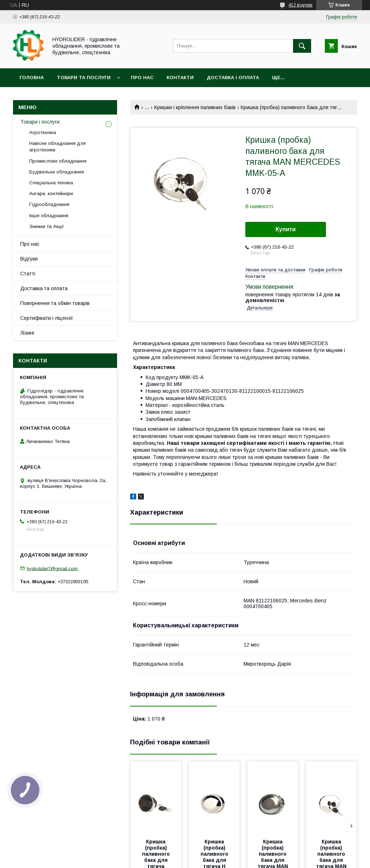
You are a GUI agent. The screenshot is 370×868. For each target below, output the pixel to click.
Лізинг (27, 333)
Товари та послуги (84, 78)
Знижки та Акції (47, 226)
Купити (286, 229)
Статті (28, 274)
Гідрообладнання (49, 204)
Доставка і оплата (233, 78)
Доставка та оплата (44, 288)
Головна (32, 78)
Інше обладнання (49, 216)
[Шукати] (302, 46)
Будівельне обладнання (57, 172)
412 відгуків (300, 5)
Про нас (142, 78)
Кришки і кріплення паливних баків (195, 107)
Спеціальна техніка (51, 183)
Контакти (180, 78)
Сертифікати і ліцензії (47, 318)
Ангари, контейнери (51, 194)
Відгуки (29, 259)
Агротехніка (43, 132)
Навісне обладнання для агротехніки (57, 147)
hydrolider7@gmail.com (52, 568)
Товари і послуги (40, 122)
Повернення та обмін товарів (55, 303)
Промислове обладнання (58, 161)
